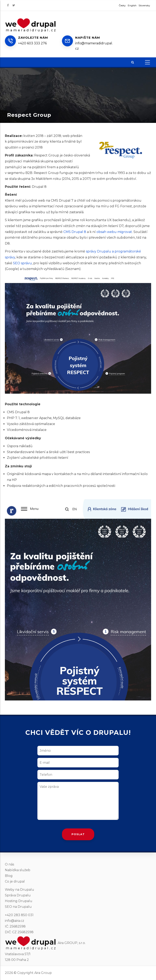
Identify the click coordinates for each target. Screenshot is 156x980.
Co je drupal (15, 881)
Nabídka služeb (18, 870)
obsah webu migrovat (114, 232)
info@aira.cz (15, 921)
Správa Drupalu (18, 895)
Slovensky (144, 5)
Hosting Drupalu (19, 901)
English (132, 5)
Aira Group (43, 973)
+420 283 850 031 (19, 915)
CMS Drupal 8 (75, 232)
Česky (122, 5)
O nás (9, 864)
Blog (9, 876)
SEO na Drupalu (18, 907)
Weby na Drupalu (19, 890)
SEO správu (22, 263)
